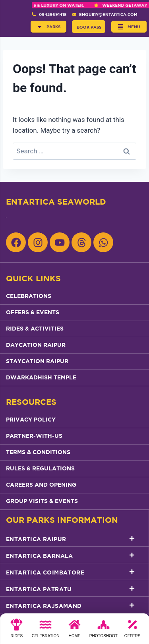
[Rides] (17, 631)
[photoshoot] (103, 631)
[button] (48, 27)
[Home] (74, 631)
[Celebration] (46, 631)
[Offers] (132, 631)
